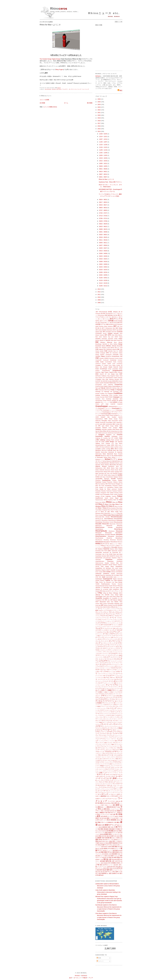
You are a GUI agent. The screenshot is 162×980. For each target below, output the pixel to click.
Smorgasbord (119, 570)
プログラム (103, 750)
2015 (99, 129)
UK (101, 589)
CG (111, 353)
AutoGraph (104, 339)
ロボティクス (118, 796)
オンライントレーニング (75, 89)
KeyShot (107, 436)
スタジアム (119, 679)
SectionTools (99, 558)
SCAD (111, 554)
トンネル (98, 710)
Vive (121, 598)
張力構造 (114, 857)
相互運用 (115, 850)
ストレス (106, 681)
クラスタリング (103, 650)
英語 (104, 803)
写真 (103, 838)
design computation (113, 369)
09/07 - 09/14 (103, 174)
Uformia (98, 589)
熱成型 (109, 867)
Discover (120, 372)
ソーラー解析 (113, 683)
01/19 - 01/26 (103, 280)
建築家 (100, 827)
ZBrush (113, 607)
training (107, 586)
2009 (99, 300)
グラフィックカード (113, 650)
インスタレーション (101, 619)
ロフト (115, 794)
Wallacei (120, 600)
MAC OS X (115, 449)
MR (109, 472)
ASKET (116, 337)
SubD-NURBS (109, 577)
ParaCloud (98, 482)
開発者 (109, 807)
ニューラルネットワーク (101, 712)
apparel (97, 332)
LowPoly (116, 447)
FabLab (103, 388)
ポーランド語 (115, 757)
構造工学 (120, 829)
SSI (115, 575)
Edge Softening (110, 379)
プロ (112, 748)
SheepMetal (119, 561)
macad (121, 449)
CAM (106, 351)
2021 (99, 113)
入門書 (97, 865)
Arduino (110, 333)
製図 (113, 847)
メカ (112, 767)
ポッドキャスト (105, 759)
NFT (96, 475)
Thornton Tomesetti (117, 584)
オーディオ (110, 636)
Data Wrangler (104, 367)
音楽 (113, 803)
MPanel (106, 472)
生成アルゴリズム (107, 845)
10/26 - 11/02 (103, 155)
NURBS (120, 475)
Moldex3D (102, 470)
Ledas (108, 445)
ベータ (111, 755)
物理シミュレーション (116, 870)
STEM (121, 575)
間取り (103, 811)
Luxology (108, 449)
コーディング (112, 655)
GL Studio (120, 402)
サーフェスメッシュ (116, 664)
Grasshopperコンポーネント (105, 408)
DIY (106, 374)
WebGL (116, 602)
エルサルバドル (102, 632)
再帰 (119, 833)
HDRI (106, 419)
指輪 (108, 836)
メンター (105, 773)
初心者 (121, 838)
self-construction (107, 558)
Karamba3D (99, 436)
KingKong (98, 438)
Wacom (115, 600)
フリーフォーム (101, 746)
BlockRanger (99, 344)
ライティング (109, 780)
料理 (118, 873)
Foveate (97, 397)
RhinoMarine (119, 533)
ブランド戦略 (111, 745)
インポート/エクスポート (106, 625)
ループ (97, 789)
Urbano (104, 591)
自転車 (118, 836)
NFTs (99, 475)
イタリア (98, 618)
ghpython (98, 402)
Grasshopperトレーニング (109, 410)
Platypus (117, 487)
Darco (97, 367)
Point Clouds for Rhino (103, 489)
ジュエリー (110, 675)
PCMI (109, 484)
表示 (108, 868)
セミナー (101, 683)
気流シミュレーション (103, 814)
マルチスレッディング (110, 766)
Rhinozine (120, 542)
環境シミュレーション (113, 809)
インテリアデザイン (102, 623)
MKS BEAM (107, 468)
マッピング (107, 762)
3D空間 (116, 321)
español (102, 383)
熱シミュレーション (101, 866)
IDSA (121, 424)
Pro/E (101, 494)
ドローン (120, 708)
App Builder (119, 330)
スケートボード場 (112, 680)
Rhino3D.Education (117, 517)
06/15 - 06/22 (103, 226)
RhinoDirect (119, 527)
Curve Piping (112, 365)
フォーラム (120, 737)
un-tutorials (106, 589)
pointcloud (114, 489)
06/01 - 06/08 (103, 232)
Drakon (117, 376)
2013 (99, 289)
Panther (120, 480)
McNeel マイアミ (117, 457)
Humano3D (103, 422)
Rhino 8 (105, 508)
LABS (97, 440)
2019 (99, 118)
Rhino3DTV (98, 520)
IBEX (114, 424)
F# (122, 386)
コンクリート (114, 657)
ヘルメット (104, 757)
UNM (121, 589)
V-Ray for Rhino (107, 593)
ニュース (112, 710)
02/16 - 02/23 (103, 270)
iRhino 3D (106, 431)
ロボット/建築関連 (101, 796)
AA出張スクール (101, 324)
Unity (110, 589)
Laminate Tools (119, 440)
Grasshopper (102, 406)
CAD (97, 349)
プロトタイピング (103, 755)
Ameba (100, 330)
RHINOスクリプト (102, 544)
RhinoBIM (98, 524)
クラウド (118, 648)
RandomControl (99, 500)
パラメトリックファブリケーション (113, 726)
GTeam (111, 415)
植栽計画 (100, 841)
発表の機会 (118, 867)
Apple (101, 332)
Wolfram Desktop (108, 605)
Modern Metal (115, 468)
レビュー (103, 793)
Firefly (112, 390)
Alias (114, 328)
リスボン (115, 786)
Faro (121, 388)
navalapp (117, 472)
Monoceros (108, 470)
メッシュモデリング (115, 771)
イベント (113, 618)
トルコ (99, 708)
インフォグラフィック (113, 623)
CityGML (98, 356)
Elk (102, 381)
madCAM (110, 450)
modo (121, 468)
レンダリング (103, 794)
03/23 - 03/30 (103, 256)
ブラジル (115, 743)
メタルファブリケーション (112, 769)
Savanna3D (99, 552)
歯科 (113, 836)
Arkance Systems (100, 335)
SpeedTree (103, 575)
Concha (116, 358)
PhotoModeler (108, 486)
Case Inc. (116, 351)
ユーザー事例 (111, 778)
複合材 (104, 870)
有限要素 (104, 873)
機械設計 (103, 813)
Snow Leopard (99, 572)
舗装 (97, 872)
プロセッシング (100, 752)
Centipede (103, 353)
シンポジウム (105, 678)
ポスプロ (98, 759)
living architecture (106, 447)
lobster (112, 447)
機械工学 (98, 813)
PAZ (97, 484)
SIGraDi (110, 565)
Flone (121, 392)
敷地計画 (112, 868)
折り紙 (99, 849)
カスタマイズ (102, 646)
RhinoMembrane (100, 534)
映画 (101, 803)
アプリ (118, 614)
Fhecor (109, 390)
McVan (105, 461)
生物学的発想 (104, 847)
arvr (112, 337)
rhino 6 (111, 506)
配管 (112, 867)
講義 (112, 831)
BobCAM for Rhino (108, 344)
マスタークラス (100, 762)
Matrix (104, 454)
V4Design (115, 593)
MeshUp (117, 463)
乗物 (97, 841)
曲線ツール (110, 818)
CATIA (121, 351)
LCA (113, 443)
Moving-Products (99, 472)
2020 (99, 115)
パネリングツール (106, 721)
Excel (102, 386)
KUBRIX (116, 438)
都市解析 (103, 861)
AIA (98, 328)
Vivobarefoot (98, 600)
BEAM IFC (103, 340)
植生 (104, 841)
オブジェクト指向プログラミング (113, 637)
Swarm (115, 579)
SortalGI (113, 574)
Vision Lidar (106, 596)
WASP (97, 602)
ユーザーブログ (110, 777)
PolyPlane (120, 491)
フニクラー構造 (113, 741)
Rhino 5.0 (105, 506)
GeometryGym (99, 401)
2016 (99, 126)
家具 (114, 805)
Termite (101, 582)
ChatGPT (102, 355)
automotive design (113, 339)
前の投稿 (90, 103)
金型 (114, 818)
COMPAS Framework (109, 358)
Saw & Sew (105, 554)
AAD (119, 323)
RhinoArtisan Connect (108, 522)
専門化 (110, 849)
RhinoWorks (114, 542)
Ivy (119, 431)
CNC (97, 358)
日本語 (118, 863)
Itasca (116, 431)
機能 (106, 813)
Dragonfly (113, 376)
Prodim (112, 494)
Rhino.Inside (107, 515)
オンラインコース (104, 641)
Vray (108, 600)
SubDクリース (118, 577)
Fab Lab (98, 388)
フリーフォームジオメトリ (113, 746)
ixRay (121, 431)
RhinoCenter (113, 524)
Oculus (120, 477)
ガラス (117, 646)
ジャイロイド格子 (101, 676)
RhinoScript (113, 540)
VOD (103, 600)
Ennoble (110, 381)
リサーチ (109, 785)
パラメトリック (106, 724)
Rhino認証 (114, 547)
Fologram (110, 393)
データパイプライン (114, 687)
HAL (109, 417)
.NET (97, 312)
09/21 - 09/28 (103, 169)
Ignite (103, 426)
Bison (115, 342)
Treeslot (110, 586)
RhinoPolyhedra (99, 538)
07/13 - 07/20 (103, 216)
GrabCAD (113, 404)
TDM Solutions (118, 580)
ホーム (66, 103)
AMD (97, 330)
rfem (100, 502)
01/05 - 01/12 (103, 286)
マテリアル (118, 762)
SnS (104, 572)
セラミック (107, 683)
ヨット (103, 780)
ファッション (103, 735)
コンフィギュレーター (117, 663)
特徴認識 (106, 863)
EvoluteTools (119, 384)
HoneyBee (104, 421)
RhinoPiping (119, 536)
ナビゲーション (105, 710)
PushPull (114, 496)
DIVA (97, 374)
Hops (109, 421)
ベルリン (109, 757)
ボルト (106, 760)
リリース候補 (119, 787)
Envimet (120, 381)
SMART (108, 570)
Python (120, 496)
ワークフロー (112, 801)
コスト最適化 (119, 655)
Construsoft (106, 360)
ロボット (120, 794)
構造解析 (106, 829)
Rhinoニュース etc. (104, 13)
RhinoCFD (109, 526)
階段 (113, 807)
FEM (105, 390)
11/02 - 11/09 (103, 153)
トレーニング (86, 89)
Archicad (120, 332)
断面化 (106, 856)
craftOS (109, 364)
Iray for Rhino (99, 431)
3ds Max (115, 315)
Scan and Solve (118, 554)
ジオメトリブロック (103, 674)
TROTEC (98, 587)
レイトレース (108, 789)
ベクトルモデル (118, 755)
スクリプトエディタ (102, 680)
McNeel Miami (107, 457)
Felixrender (101, 390)
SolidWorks (106, 573)
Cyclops (118, 365)
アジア (91, 978)
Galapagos (116, 397)
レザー (118, 791)
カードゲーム (101, 645)
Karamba (120, 435)
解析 (118, 805)
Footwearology (105, 395)
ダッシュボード (102, 685)
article (100, 337)
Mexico (103, 465)
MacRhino (48, 89)
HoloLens (98, 421)
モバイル (118, 775)
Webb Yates (110, 602)
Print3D (97, 494)
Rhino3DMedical (109, 519)
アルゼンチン (118, 616)
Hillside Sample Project (116, 419)
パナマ (119, 719)
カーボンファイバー (111, 645)
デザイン (105, 695)
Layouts (108, 443)
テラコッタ (107, 703)
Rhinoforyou (112, 531)
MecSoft (115, 461)
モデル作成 (113, 775)
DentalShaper (104, 369)
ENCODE (105, 381)
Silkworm (115, 565)
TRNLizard (120, 586)
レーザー (114, 789)
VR (106, 600)
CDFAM (97, 353)
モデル (108, 775)
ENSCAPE (115, 381)
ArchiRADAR (99, 333)
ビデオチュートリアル (114, 732)
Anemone (109, 330)
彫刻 (119, 857)
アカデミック (102, 610)
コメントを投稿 (44, 100)
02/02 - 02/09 (103, 275)
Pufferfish (108, 496)
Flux (106, 394)
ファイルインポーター (106, 733)
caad (121, 348)
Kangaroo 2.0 (111, 435)
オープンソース (118, 636)
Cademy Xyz (102, 349)
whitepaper (117, 604)
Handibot (114, 417)
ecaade (115, 378)
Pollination (103, 491)
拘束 (99, 829)
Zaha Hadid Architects (105, 607)
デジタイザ (116, 697)
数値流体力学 (116, 843)
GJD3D (115, 402)
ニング (109, 712)
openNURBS (99, 479)
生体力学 (115, 845)
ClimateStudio (115, 356)
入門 (121, 863)
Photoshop (115, 486)
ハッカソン (111, 717)
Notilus (109, 475)
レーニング (113, 791)
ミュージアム (101, 767)
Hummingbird (109, 422)
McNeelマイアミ (111, 459)
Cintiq (121, 355)
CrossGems (119, 364)
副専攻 (119, 868)
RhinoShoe (120, 540)
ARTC (110, 335)
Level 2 (120, 445)
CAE (118, 349)
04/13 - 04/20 (103, 251)
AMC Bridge (119, 328)
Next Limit (110, 473)
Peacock (113, 484)
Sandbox (120, 551)
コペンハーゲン (99, 657)
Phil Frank (101, 486)
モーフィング (111, 773)
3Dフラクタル (106, 319)
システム (110, 674)
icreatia (118, 424)
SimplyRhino (119, 566)
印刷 (98, 803)
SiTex (113, 568)
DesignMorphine (117, 370)
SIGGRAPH (105, 565)
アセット (116, 611)
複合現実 (100, 870)
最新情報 (102, 834)
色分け (107, 841)
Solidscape (98, 573)
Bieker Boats (117, 340)
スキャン (112, 678)
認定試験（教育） (118, 865)
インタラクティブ (117, 621)
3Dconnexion (101, 315)
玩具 (108, 811)
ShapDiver (114, 558)
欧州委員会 (108, 803)
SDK (108, 556)
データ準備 (110, 692)
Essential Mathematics (110, 383)
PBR (106, 484)
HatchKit (120, 417)
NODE (105, 475)
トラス (107, 706)
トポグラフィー (108, 705)
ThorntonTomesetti (100, 586)
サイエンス (120, 666)
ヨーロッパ (77, 978)
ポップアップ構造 (114, 759)
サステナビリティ (117, 668)
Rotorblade (98, 551)
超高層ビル (98, 859)
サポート (109, 670)
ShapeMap (120, 560)
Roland (120, 549)
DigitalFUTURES (113, 372)
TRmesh (115, 586)
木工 (97, 873)
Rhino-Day (120, 513)
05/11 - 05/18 (103, 240)
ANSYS (114, 330)
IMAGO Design (110, 426)
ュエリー (99, 780)
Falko (118, 388)
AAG (121, 323)
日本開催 (113, 863)
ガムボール (108, 647)
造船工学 (107, 852)
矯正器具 (102, 818)
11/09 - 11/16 (103, 150)
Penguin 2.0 (119, 484)
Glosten (97, 404)
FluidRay (102, 394)
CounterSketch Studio (111, 362)
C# (116, 348)
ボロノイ (117, 760)
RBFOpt (106, 500)
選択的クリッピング (108, 851)
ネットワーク (105, 714)
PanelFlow (98, 480)
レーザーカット (106, 791)
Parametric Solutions (112, 482)
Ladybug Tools (110, 440)
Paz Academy (102, 484)
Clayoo (103, 356)
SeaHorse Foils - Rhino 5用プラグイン (110, 182)
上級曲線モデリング (118, 840)
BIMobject (103, 342)
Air (101, 328)
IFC (99, 426)
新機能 (111, 841)
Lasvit (103, 443)
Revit (121, 500)
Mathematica (99, 454)
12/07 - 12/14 (103, 139)
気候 (109, 813)
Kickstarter (115, 436)
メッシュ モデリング (104, 771)
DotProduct (98, 376)
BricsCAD (120, 346)
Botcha (104, 346)
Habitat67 (103, 417)
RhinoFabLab (118, 529)
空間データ (118, 818)
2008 (99, 303)
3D (119, 312)
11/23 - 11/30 (103, 145)
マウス (121, 760)
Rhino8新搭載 (112, 520)
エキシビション (117, 628)
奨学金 (100, 839)
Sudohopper (99, 579)
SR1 (113, 575)
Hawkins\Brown (99, 419)
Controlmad (113, 360)
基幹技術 (112, 811)
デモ (103, 703)
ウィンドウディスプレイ (105, 627)
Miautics (107, 465)
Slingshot (103, 570)
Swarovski (120, 579)
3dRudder (110, 315)
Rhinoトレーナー (114, 544)
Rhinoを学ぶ (107, 547)
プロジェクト (109, 750)
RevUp (97, 502)
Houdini (121, 421)
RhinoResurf (119, 538)
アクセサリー (110, 610)
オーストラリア (104, 636)
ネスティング (115, 712)
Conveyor (120, 360)
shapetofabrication (100, 561)
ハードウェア (113, 714)
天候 (102, 859)
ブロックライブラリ (108, 753)
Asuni (121, 337)
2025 (99, 102)
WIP (102, 605)
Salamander (115, 551)
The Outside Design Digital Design (50, 59)
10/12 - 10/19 (103, 161)
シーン (119, 670)
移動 (117, 801)
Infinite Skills (119, 426)
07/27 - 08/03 (103, 210)
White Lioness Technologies (107, 604)
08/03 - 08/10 (103, 208)
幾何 (116, 811)
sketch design (119, 568)
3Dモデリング (115, 319)
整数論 (99, 845)
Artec (113, 335)
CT (102, 365)
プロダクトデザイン (112, 751)
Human (97, 422)
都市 (119, 859)
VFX (102, 595)
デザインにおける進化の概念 (115, 696)
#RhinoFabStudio (103, 312)
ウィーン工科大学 (118, 625)
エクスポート (99, 630)
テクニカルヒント (110, 694)
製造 (116, 847)
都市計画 (108, 861)
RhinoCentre (119, 524)
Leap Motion (119, 443)
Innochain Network (101, 428)
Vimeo (112, 595)
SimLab (97, 567)
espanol (97, 383)
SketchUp (98, 570)
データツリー (105, 687)
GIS (111, 402)
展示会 (106, 859)
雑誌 (100, 836)
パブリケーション (112, 722)
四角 (105, 836)
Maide (114, 450)
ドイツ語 (113, 703)
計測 (115, 822)
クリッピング (116, 652)
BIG (121, 340)
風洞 (115, 868)
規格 (111, 814)
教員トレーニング (109, 816)
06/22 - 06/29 (103, 224)
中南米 (85, 978)
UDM (121, 588)
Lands (103, 442)
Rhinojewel (98, 533)
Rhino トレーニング (112, 513)
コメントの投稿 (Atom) (50, 107)
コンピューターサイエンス (106, 659)
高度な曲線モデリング (111, 833)
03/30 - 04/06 (103, 253)
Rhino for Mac (57, 89)
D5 (122, 365)
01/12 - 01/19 (103, 283)
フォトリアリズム (101, 739)
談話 (109, 856)
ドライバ (103, 706)
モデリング (101, 774)
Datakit (110, 367)
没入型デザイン (108, 872)
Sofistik (108, 572)
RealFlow (110, 500)
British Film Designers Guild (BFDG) (105, 348)
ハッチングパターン (113, 719)
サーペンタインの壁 (112, 666)
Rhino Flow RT (111, 510)
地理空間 (104, 858)
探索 (97, 856)
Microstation (119, 465)
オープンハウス (100, 637)
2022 (99, 110)
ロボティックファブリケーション (106, 799)
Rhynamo (120, 547)
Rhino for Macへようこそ (50, 25)
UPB (101, 591)
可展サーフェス (108, 805)
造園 (100, 852)
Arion (121, 333)
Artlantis (105, 337)
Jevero (100, 433)
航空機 (109, 831)
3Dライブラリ (104, 321)
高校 (117, 831)
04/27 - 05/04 (103, 245)
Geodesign (109, 399)
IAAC (104, 424)
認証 (101, 865)
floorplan (98, 394)
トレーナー (103, 708)
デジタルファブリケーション (107, 701)
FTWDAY (110, 397)
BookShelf (98, 346)
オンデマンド (104, 639)
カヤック (113, 647)
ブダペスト (114, 739)
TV (102, 588)
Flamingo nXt (108, 392)
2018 (99, 121)
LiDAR (97, 447)
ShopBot (107, 563)
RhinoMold (108, 535)
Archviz (105, 333)
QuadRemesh (99, 498)
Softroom (113, 572)
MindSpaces (111, 466)
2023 (99, 107)
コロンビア (107, 657)
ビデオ (98, 732)
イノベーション (105, 618)
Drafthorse (104, 376)
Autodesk (98, 339)
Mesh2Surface (105, 463)
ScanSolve (98, 556)
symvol (102, 580)
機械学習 (120, 811)
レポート (108, 793)
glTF (102, 404)
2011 (99, 294)
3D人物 (97, 323)
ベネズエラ (98, 757)
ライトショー (117, 780)
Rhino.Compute (99, 515)
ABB (107, 324)
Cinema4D (116, 355)
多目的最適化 (105, 854)
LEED (113, 445)
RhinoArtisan (99, 522)
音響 (115, 803)
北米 (71, 978)
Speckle (98, 575)
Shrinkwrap (98, 565)
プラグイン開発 (103, 743)
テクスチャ (102, 694)
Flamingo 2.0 (99, 392)
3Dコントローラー (106, 317)
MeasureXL (109, 461)
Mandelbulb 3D (112, 452)
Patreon (120, 482)
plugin (121, 487)
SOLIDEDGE (119, 572)
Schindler (104, 556)
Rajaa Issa (119, 498)
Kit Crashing (104, 438)
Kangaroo (101, 435)
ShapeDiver (109, 559)
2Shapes (115, 312)
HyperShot (119, 422)
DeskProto (98, 372)
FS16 (106, 397)
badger (120, 339)
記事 (114, 814)
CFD (107, 353)
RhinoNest (119, 534)
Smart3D (113, 570)
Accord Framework (118, 324)
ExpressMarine (116, 386)
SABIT (109, 551)
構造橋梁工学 (113, 829)
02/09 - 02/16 (103, 272)
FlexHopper (116, 392)
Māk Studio (119, 450)
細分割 (97, 836)
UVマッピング (112, 591)
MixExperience (99, 468)
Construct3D (98, 360)
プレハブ (108, 748)
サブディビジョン (101, 670)
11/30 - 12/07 (103, 142)
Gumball (116, 415)
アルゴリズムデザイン (107, 616)
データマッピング (114, 689)
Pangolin (114, 480)
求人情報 (119, 814)
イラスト (120, 618)
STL (100, 577)
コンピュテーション (106, 663)
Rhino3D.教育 (99, 519)
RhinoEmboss (99, 529)
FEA (97, 390)
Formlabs (116, 395)
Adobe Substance (108, 326)
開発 (99, 807)
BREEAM (114, 346)
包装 (99, 872)
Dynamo (100, 378)
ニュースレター (119, 710)
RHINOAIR (119, 520)
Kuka (121, 438)
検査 (109, 827)
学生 (99, 809)
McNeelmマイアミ (100, 459)
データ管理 (101, 690)
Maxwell (98, 456)
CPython (104, 364)
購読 (120, 90)
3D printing (108, 314)
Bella (112, 340)
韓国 (106, 811)
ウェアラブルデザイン (117, 627)
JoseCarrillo (117, 433)
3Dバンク (100, 319)
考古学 (100, 831)
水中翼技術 (107, 843)
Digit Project (105, 372)
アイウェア (114, 609)
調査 (121, 858)
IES (96, 426)
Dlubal (113, 374)
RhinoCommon (100, 527)
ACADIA (111, 324)
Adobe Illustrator (99, 326)
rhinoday (110, 527)
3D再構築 (120, 321)
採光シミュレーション (116, 834)
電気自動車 (114, 859)
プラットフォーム (103, 745)
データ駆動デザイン (111, 690)
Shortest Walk (115, 563)
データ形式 (120, 690)
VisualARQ (99, 598)
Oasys (104, 477)
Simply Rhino (110, 566)
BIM (97, 342)
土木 (113, 861)
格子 (115, 807)
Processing (106, 494)
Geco (103, 399)
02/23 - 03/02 (103, 267)
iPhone (117, 429)
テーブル (115, 692)
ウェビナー (65, 89)
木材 (100, 873)
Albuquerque (109, 328)
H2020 (97, 417)
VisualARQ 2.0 (107, 598)
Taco (112, 581)
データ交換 (99, 692)
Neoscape (101, 473)
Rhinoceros (99, 526)
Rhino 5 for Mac (110, 504)
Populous (98, 493)
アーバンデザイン (107, 609)
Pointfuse (120, 489)
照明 (104, 840)
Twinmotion (106, 587)
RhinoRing (106, 540)
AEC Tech (120, 326)
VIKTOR (107, 595)
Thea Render (119, 582)
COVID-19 (98, 364)
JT (96, 435)
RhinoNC (113, 534)
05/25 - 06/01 (103, 235)
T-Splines (107, 580)
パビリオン (116, 721)
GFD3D (114, 400)
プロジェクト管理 (117, 750)
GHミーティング (105, 402)
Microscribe (113, 465)
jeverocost (105, 433)
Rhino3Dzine (105, 520)
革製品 (119, 807)
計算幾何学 (110, 822)
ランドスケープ (109, 784)
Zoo (116, 607)
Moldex (97, 470)
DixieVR (102, 374)
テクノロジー (119, 694)
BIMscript (110, 342)
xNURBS (120, 605)
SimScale (108, 568)
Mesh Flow (98, 463)
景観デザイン (102, 822)
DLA (109, 374)
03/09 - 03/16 (103, 262)
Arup (109, 337)
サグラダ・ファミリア (105, 668)
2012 (99, 292)
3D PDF (103, 313)
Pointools (98, 491)
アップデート (105, 612)
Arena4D (116, 333)
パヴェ (97, 717)
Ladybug (102, 440)
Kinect (121, 436)
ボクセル (120, 757)
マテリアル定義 (108, 764)
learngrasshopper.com (101, 445)
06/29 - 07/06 (103, 221)
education (117, 379)
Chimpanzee (109, 355)
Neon (97, 473)
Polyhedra (115, 491)
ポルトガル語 (111, 760)
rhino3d (108, 517)
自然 (115, 836)
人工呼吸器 (118, 841)
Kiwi (109, 438)
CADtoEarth (109, 349)
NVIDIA (97, 477)
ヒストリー (120, 730)
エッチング (113, 630)
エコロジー (107, 630)
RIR (96, 549)
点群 (110, 859)
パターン (105, 717)
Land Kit (98, 442)
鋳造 (110, 857)
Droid (121, 376)
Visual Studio (113, 596)
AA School (114, 323)
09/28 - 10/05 (103, 166)
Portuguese (103, 493)
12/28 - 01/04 (103, 134)
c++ (118, 348)
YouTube (98, 607)
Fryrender (102, 397)
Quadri (106, 498)
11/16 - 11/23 (103, 147)
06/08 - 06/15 (103, 229)
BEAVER (108, 340)
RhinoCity (120, 526)
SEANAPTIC (112, 556)
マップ (112, 762)
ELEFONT (98, 381)
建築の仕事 (101, 825)
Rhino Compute (103, 510)
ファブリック (111, 735)
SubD (104, 577)
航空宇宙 (104, 831)
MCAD (116, 456)
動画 (102, 863)
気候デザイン (114, 813)
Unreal (97, 591)
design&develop (106, 371)
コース (98, 655)
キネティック (107, 648)
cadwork (114, 349)
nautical (112, 472)
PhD (97, 486)
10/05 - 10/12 (103, 163)
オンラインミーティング (108, 643)
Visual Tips (119, 596)
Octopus (116, 477)
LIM (100, 447)
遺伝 (120, 801)
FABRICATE (109, 388)
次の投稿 (42, 103)
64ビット (107, 323)
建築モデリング (111, 825)
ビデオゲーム (103, 732)
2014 (99, 131)
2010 (99, 297)
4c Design (102, 323)
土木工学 (117, 861)
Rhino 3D (115, 502)
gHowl (121, 400)
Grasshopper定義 (106, 414)
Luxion (103, 449)
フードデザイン (105, 737)
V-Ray (100, 593)
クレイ (107, 654)
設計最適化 (105, 848)
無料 (117, 872)
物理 (108, 870)
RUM (106, 551)
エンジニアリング (113, 632)
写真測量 (107, 838)
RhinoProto (109, 538)
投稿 (99, 958)
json (121, 433)
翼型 (110, 873)
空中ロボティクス (102, 820)
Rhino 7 (100, 508)
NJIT (102, 475)
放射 (102, 872)
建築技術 (105, 827)
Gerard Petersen (107, 401)
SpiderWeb (109, 575)
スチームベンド (99, 681)
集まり (114, 838)
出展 (118, 838)
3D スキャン (114, 314)
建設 (118, 822)
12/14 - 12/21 (103, 136)
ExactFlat (98, 386)
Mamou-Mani (104, 452)
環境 (105, 809)
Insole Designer (113, 428)
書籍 (97, 839)
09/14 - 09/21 (103, 172)
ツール (120, 685)
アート (100, 609)
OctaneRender (110, 477)
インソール (110, 619)
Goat (107, 404)
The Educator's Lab (109, 582)
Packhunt (120, 479)
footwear (98, 395)
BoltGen (116, 344)
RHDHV (104, 502)
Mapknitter (120, 452)
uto (107, 591)
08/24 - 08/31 (103, 200)
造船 (102, 852)
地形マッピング (115, 856)
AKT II (104, 328)
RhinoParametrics (101, 536)
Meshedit (112, 463)
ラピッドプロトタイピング (107, 782)
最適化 (106, 834)
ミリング (108, 767)
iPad (114, 429)
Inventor (110, 429)
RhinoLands (108, 533)
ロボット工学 (110, 796)
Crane (114, 364)
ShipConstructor (99, 563)
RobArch (100, 549)
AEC (115, 326)
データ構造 (105, 692)
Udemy (118, 588)
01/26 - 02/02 (103, 278)
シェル (113, 672)
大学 (121, 854)
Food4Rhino (118, 393)
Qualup (112, 498)
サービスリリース (105, 664)
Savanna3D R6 (107, 553)
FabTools (114, 388)
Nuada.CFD (114, 475)
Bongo (120, 344)
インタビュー (109, 621)
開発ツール (104, 807)
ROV (103, 551)
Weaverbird (103, 602)
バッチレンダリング (103, 719)
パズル (101, 717)
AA (111, 323)
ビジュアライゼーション (107, 730)
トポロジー (116, 705)
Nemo (121, 472)
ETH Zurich (120, 383)
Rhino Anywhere (112, 508)
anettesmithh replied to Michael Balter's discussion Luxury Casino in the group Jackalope (108, 886)
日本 (109, 863)
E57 (104, 378)
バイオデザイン (102, 715)
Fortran (121, 395)
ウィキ (97, 627)
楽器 (102, 809)
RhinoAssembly (118, 522)
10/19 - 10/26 (103, 158)
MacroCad (104, 450)
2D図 (110, 312)
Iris (110, 431)
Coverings (120, 362)
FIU (116, 390)
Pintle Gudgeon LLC (101, 487)
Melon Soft (120, 461)
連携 (99, 875)
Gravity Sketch (102, 415)
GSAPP (107, 415)
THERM (97, 584)
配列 (114, 867)
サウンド (98, 668)
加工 (103, 805)
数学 (111, 843)
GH (117, 400)
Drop (97, 378)
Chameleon (115, 353)
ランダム (103, 784)
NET (106, 473)
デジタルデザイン (104, 699)
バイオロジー (119, 715)
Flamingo (120, 390)
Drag (108, 376)
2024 (99, 104)
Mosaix (121, 470)
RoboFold (106, 549)
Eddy (104, 379)
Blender (120, 342)
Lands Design (110, 442)
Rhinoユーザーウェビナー (109, 545)
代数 (119, 854)
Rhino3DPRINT (118, 519)
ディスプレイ (99, 687)
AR (104, 332)
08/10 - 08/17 (103, 205)
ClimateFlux (108, 356)
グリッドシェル (108, 652)
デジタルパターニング (116, 699)
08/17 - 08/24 (103, 202)
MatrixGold (110, 454)
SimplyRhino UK (100, 568)
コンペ (98, 664)
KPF (112, 438)
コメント (100, 961)
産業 (103, 836)
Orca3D (113, 479)
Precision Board (118, 493)
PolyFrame (109, 491)
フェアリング (113, 737)
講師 (115, 831)
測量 (114, 852)
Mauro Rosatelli (118, 454)
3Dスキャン (115, 317)
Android (104, 330)
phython (120, 486)
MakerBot (98, 452)
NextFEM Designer (118, 473)
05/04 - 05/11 (103, 243)
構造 (102, 829)
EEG (121, 379)
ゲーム (120, 653)
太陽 (110, 854)
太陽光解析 (114, 854)
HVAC (114, 422)
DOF (121, 374)
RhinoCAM (105, 524)
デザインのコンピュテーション (104, 697)
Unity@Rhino (116, 589)
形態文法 (119, 820)
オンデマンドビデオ (113, 639)
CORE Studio (100, 362)
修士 (111, 838)
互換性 (112, 827)
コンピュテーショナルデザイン (109, 660)
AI (96, 328)
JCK (97, 433)
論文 (102, 875)
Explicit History (108, 386)
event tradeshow (108, 385)
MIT (121, 466)
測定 (111, 852)
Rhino (109, 502)
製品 (119, 847)
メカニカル (117, 767)
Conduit (120, 358)
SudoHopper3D (107, 579)
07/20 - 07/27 (103, 213)
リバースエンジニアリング (107, 787)
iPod (121, 429)
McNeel (98, 76)
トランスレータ (113, 706)
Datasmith (116, 367)
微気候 (105, 868)
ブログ (115, 748)
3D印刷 (111, 321)
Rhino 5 (101, 504)
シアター (115, 670)
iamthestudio (109, 424)
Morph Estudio (115, 470)
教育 (99, 816)
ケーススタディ (113, 653)
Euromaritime (99, 385)
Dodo (117, 374)
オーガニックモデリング (110, 634)
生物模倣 (110, 847)
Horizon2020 (115, 421)
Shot (121, 563)
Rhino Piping (104, 513)
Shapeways (110, 561)
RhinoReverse (99, 540)
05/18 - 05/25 (103, 237)
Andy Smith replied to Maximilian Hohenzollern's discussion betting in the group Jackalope (108, 892)
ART (106, 335)
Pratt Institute (110, 493)
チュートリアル (112, 685)
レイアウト (102, 789)
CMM (121, 356)
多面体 (117, 852)
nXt (101, 477)
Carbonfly (110, 351)
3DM (106, 315)
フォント (108, 739)
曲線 (105, 818)
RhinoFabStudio (101, 531)
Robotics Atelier (114, 549)
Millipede (98, 466)
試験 (110, 836)
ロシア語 (111, 794)
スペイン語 (112, 681)
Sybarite (97, 581)
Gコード (120, 415)
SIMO (102, 567)
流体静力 (115, 873)
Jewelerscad (111, 433)
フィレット (117, 735)
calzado (102, 351)
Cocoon (101, 358)
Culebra (106, 365)
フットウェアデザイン (104, 741)
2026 (99, 99)
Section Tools (119, 556)
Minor (117, 466)
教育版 (102, 816)
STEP (97, 577)
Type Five (113, 588)
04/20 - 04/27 (103, 248)
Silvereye (120, 565)
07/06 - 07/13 (103, 218)
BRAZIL (109, 346)
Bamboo (97, 340)
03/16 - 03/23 (103, 259)
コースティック (104, 655)
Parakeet (104, 482)
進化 (114, 841)
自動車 (99, 838)
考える (97, 831)
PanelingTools (106, 480)
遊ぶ (108, 873)
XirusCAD (115, 605)
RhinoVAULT (107, 542)
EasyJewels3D (109, 378)
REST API (116, 500)
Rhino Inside (115, 512)
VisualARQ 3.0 (116, 598)
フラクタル (110, 743)
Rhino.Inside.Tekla (100, 517)
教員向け (117, 816)
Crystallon (98, 365)
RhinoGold (119, 531)
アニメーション (110, 614)
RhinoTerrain (99, 542)
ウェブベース (108, 628)
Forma (111, 395)
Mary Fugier (59, 70)
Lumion (121, 447)
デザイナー (98, 696)
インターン (115, 619)
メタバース (101, 769)
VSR (111, 600)
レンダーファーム (115, 793)
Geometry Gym (118, 399)
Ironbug (113, 431)
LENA (116, 445)
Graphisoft (120, 404)
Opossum (107, 479)
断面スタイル (101, 856)
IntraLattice (104, 429)
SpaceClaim (119, 574)
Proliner (116, 494)
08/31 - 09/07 (103, 177)
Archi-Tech (114, 332)
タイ (118, 683)
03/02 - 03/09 (103, 264)
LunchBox (98, 449)
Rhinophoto (111, 536)
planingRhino (110, 487)
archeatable (108, 332)
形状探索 (113, 820)
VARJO (121, 593)
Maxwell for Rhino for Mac (107, 456)
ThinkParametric (105, 584)
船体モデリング (116, 848)
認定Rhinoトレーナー (108, 865)
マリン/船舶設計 (101, 766)
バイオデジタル (110, 715)
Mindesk (104, 466)
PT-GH (103, 496)
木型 (121, 872)
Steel (118, 575)
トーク (117, 703)
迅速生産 (102, 843)
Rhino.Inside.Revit (117, 515)
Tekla (97, 582)
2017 (99, 123)
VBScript (98, 595)
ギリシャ (113, 648)
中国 (108, 858)
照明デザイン (108, 840)
